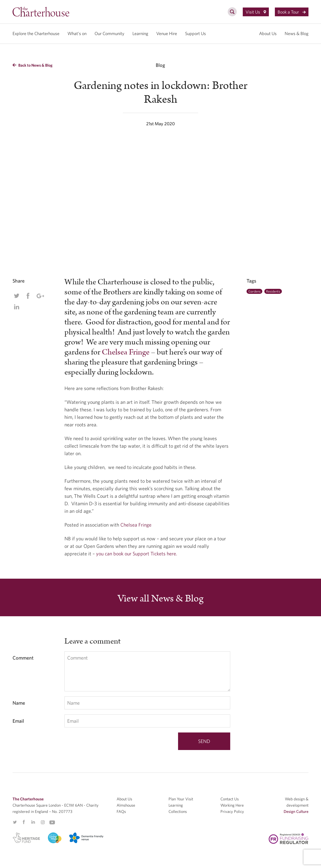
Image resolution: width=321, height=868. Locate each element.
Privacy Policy (232, 811)
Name (19, 703)
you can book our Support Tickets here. (137, 553)
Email (18, 721)
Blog (160, 65)
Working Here (232, 805)
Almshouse (126, 805)
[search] (232, 15)
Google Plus (40, 296)
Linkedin (17, 307)
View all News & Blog (160, 599)
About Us (268, 33)
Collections (178, 811)
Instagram (43, 822)
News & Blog (297, 33)
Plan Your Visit (181, 799)
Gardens (254, 291)
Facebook (28, 296)
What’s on (77, 33)
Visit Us (256, 12)
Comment (23, 658)
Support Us (195, 33)
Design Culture (296, 811)
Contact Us (230, 799)
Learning (140, 33)
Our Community (109, 33)
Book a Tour (292, 12)
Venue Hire (167, 33)
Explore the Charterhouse (36, 33)
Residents (273, 291)
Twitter (17, 296)
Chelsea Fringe (126, 352)
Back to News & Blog (32, 65)
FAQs (121, 811)
